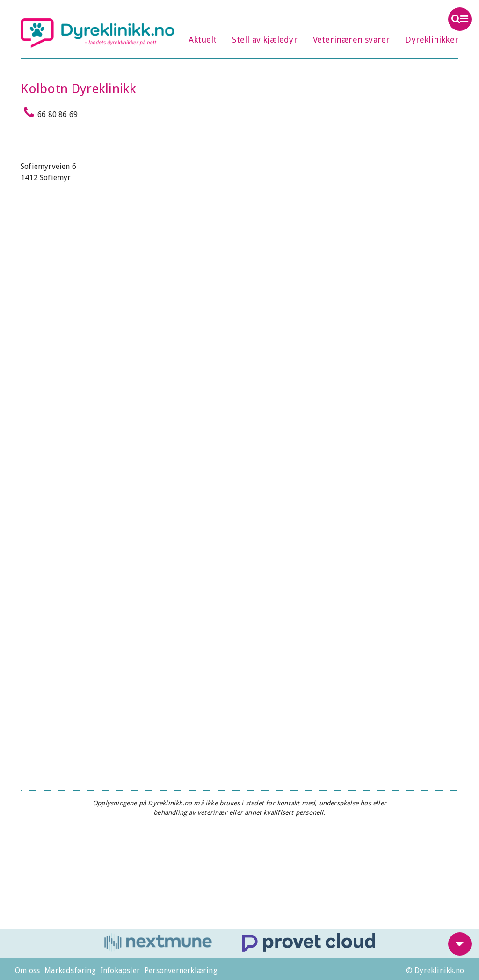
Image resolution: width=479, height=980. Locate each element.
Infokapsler (120, 970)
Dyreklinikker (432, 40)
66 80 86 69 (49, 112)
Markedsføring (70, 970)
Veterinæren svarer (352, 40)
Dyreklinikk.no (97, 33)
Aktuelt (203, 40)
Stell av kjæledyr (265, 40)
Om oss (27, 970)
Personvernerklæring (181, 970)
